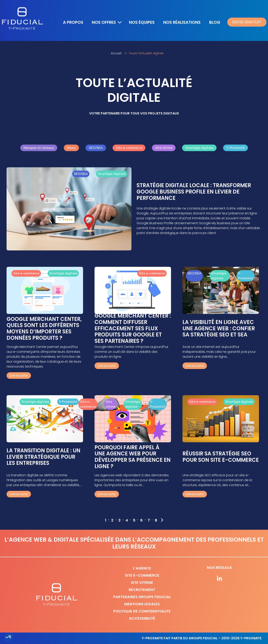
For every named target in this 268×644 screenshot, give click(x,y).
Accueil (116, 53)
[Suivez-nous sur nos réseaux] (219, 579)
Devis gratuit (247, 22)
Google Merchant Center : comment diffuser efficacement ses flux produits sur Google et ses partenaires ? (133, 328)
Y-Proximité (235, 148)
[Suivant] (162, 520)
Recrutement (142, 590)
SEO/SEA (96, 148)
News (71, 148)
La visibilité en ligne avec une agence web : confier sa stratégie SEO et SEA (219, 328)
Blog (216, 22)
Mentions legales (142, 604)
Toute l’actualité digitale (146, 53)
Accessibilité (142, 618)
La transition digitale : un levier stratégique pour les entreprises (43, 457)
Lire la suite (19, 376)
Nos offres (104, 22)
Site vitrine (164, 148)
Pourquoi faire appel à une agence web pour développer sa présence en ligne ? (133, 457)
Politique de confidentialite (142, 611)
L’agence (142, 568)
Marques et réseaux (39, 148)
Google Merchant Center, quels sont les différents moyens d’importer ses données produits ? (44, 329)
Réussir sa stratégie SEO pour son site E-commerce (221, 457)
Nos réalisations (182, 22)
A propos (73, 22)
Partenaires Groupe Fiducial (142, 597)
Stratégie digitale (199, 148)
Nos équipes (142, 22)
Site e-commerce (129, 148)
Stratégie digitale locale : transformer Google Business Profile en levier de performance (194, 192)
